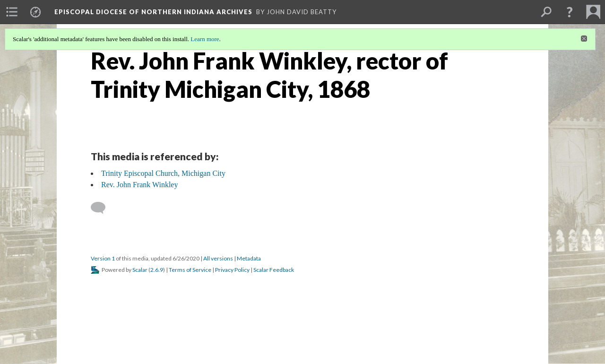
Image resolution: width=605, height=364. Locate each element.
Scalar (140, 270)
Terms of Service (190, 270)
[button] (570, 12)
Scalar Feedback (274, 270)
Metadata (249, 258)
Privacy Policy (232, 270)
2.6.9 (157, 270)
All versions (218, 258)
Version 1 (103, 258)
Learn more (205, 39)
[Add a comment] (102, 208)
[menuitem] (12, 12)
